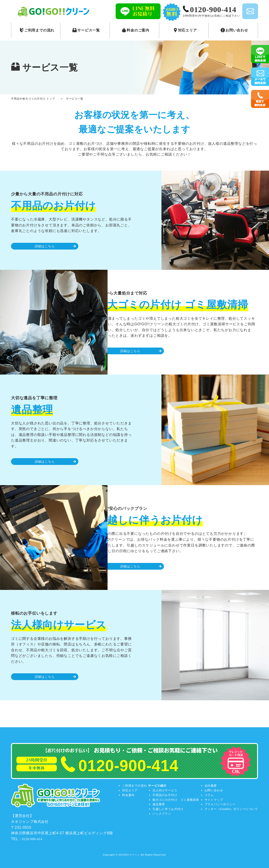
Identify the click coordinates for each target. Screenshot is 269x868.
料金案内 (128, 795)
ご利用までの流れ (134, 786)
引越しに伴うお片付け (168, 809)
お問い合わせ (214, 790)
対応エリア (130, 790)
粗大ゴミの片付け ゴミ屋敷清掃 (176, 800)
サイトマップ (214, 800)
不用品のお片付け (165, 795)
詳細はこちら (45, 246)
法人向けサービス (165, 790)
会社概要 (211, 786)
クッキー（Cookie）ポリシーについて (231, 809)
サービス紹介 (157, 786)
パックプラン (162, 814)
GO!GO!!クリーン (129, 855)
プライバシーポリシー (220, 804)
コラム (209, 795)
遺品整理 (159, 804)
